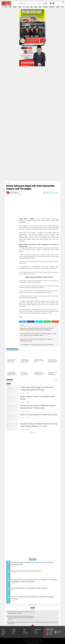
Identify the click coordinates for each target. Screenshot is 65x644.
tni (24, 7)
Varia (25, 640)
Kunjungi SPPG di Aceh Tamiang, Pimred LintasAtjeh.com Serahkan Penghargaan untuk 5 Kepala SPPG (34, 581)
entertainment (38, 629)
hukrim (15, 7)
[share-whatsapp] (51, 193)
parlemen (45, 7)
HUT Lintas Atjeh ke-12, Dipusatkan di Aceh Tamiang (29, 588)
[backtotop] (33, 626)
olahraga (25, 633)
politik (20, 7)
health (36, 631)
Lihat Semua (33, 433)
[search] (29, 3)
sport (40, 7)
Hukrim (28, 640)
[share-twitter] (48, 193)
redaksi (36, 633)
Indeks (40, 640)
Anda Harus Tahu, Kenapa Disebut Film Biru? (26, 571)
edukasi (58, 7)
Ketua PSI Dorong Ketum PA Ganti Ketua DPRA (39, 415)
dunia (36, 7)
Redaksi (36, 640)
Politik (32, 640)
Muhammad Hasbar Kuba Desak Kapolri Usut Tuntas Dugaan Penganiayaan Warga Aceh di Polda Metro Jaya (33, 623)
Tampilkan (56, 380)
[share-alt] (23, 322)
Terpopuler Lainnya (33, 605)
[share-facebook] (45, 193)
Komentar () (56, 193)
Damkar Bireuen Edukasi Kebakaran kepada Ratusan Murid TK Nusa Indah (38, 407)
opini (27, 7)
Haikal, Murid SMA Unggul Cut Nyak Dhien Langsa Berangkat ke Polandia (37, 389)
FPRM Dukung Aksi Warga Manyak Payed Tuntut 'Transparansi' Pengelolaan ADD (33, 563)
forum (14, 631)
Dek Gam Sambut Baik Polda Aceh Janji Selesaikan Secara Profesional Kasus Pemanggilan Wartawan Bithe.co (21, 618)
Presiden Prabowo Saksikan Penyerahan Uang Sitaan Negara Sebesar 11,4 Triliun (39, 425)
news (6, 7)
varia (10, 7)
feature (3, 631)
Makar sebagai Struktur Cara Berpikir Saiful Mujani (37, 398)
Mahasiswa (52, 7)
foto (24, 631)
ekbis (31, 7)
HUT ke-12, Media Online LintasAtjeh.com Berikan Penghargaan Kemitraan (33, 598)
